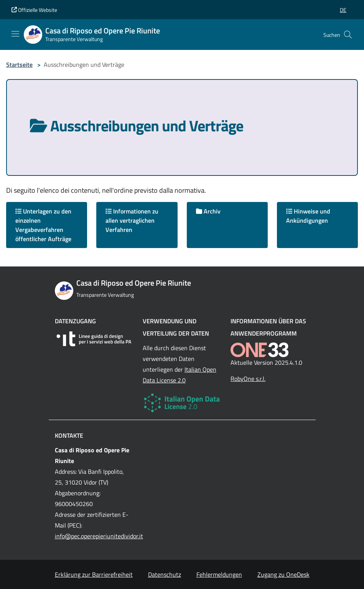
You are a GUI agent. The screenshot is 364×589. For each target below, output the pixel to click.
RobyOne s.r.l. (248, 379)
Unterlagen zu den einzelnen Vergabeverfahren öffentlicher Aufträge (43, 225)
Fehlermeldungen (219, 574)
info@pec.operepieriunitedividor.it (99, 536)
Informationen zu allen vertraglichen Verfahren (132, 220)
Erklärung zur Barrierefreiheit (94, 574)
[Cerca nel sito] (348, 35)
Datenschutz (165, 574)
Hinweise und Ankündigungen (308, 216)
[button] (343, 10)
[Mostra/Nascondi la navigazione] (15, 34)
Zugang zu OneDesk (283, 574)
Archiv (208, 211)
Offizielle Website (34, 10)
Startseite (19, 65)
